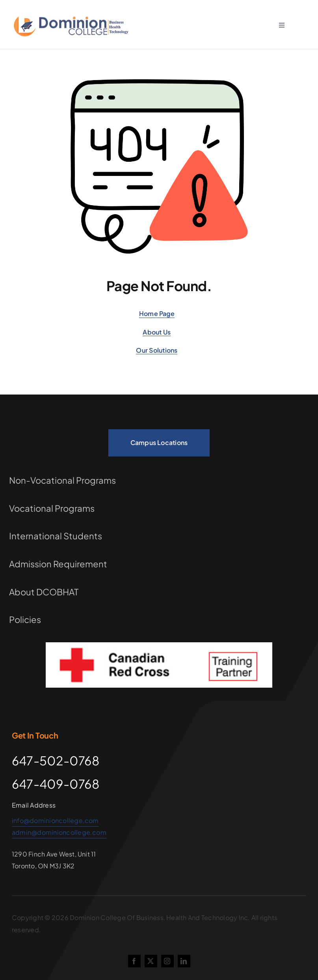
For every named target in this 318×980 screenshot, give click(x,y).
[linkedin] (184, 961)
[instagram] (167, 961)
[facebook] (134, 961)
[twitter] (151, 961)
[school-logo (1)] (73, 18)
